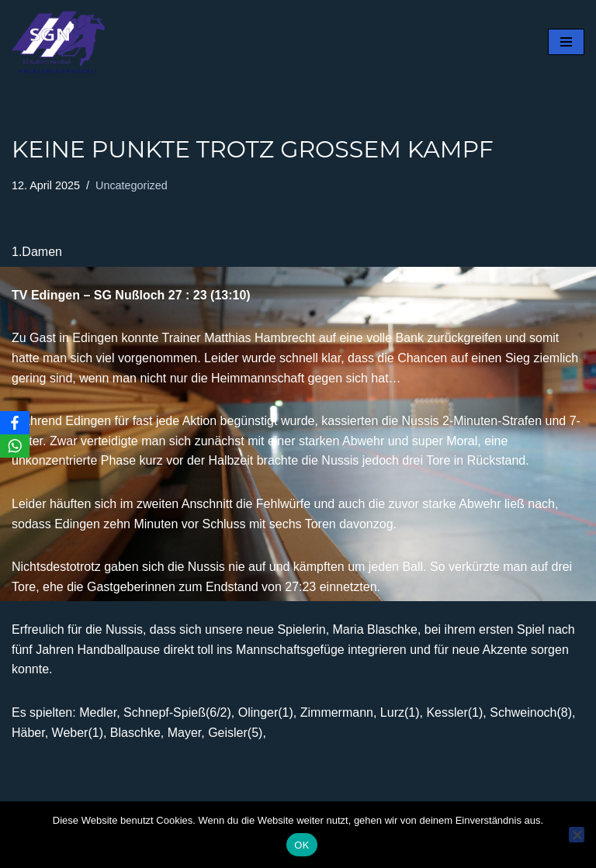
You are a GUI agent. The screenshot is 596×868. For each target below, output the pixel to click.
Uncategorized (132, 185)
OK (301, 845)
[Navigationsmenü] (566, 42)
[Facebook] (15, 423)
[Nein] (577, 835)
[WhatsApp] (15, 446)
